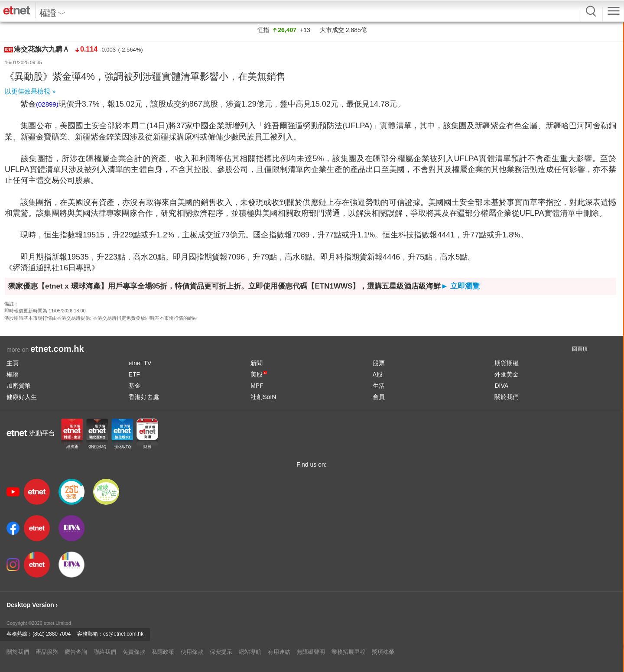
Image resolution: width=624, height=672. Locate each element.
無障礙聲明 (311, 652)
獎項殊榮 (383, 652)
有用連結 (279, 652)
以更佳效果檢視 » (30, 91)
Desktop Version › (32, 605)
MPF (257, 386)
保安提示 (221, 652)
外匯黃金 (507, 374)
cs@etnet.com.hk (123, 634)
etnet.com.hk (57, 349)
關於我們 (507, 397)
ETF (134, 374)
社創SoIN (263, 397)
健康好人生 (22, 397)
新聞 (257, 363)
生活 (379, 386)
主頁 (13, 363)
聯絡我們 (105, 652)
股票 (379, 363)
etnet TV (140, 363)
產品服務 (47, 652)
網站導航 (250, 652)
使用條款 (192, 652)
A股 (378, 374)
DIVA (501, 386)
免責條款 (134, 652)
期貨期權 (507, 363)
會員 (379, 397)
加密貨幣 (19, 386)
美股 (259, 374)
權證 (13, 374)
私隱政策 (163, 652)
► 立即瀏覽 (460, 286)
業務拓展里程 (348, 652)
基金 (135, 386)
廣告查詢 (76, 652)
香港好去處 (144, 397)
